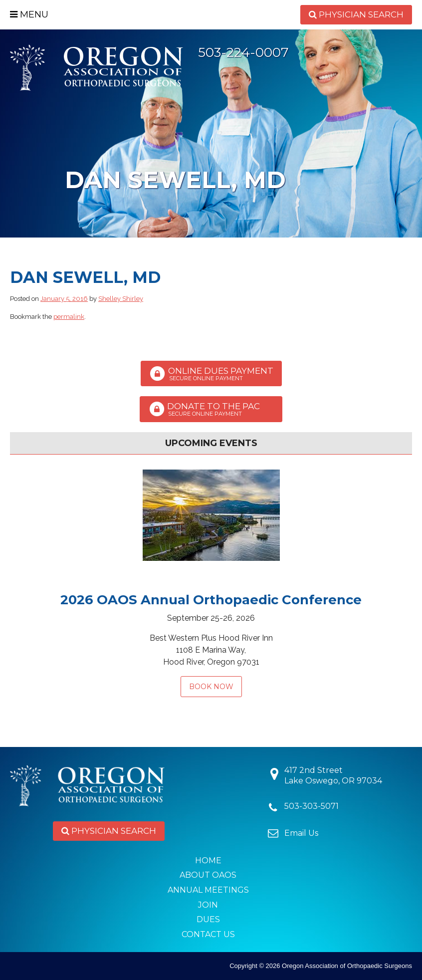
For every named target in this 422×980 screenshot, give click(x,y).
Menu (29, 14)
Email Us (301, 833)
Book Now (211, 687)
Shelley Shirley (121, 299)
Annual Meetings (208, 890)
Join (208, 905)
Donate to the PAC (211, 409)
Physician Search (356, 14)
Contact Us (208, 934)
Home (208, 860)
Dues (208, 919)
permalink (69, 317)
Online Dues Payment (211, 374)
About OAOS (208, 875)
